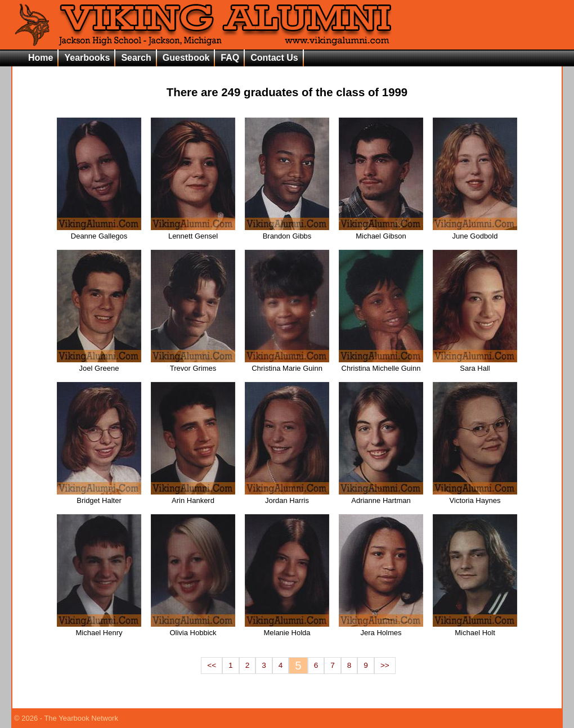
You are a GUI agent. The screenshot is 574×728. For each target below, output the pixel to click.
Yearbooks (87, 58)
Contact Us (274, 58)
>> (385, 665)
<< (212, 665)
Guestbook (186, 58)
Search (136, 58)
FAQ (230, 58)
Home (41, 58)
